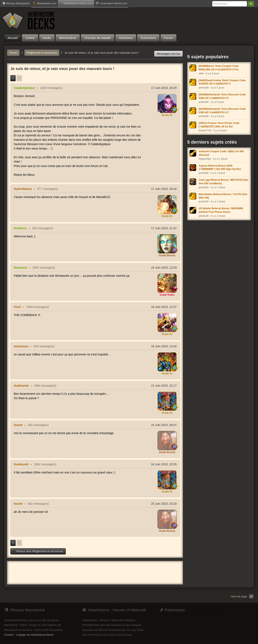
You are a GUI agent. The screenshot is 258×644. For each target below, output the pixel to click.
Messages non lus (168, 54)
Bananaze (20, 268)
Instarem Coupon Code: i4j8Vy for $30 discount (221, 153)
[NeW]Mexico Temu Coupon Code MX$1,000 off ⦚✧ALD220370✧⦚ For (219, 68)
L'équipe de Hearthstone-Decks (35, 635)
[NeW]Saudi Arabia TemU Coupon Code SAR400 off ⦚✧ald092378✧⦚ (222, 82)
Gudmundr (21, 386)
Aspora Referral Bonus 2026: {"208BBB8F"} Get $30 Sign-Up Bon (220, 168)
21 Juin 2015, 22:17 (164, 386)
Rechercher (251, 4)
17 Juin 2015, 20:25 (164, 88)
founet (18, 425)
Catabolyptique (24, 88)
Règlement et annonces (42, 53)
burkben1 (20, 228)
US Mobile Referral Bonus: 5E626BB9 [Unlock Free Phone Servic (221, 210)
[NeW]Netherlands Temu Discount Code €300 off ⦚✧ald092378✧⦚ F (222, 96)
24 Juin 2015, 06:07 (164, 425)
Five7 (17, 307)
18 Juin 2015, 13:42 (164, 346)
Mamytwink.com (45, 3)
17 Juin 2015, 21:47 (164, 228)
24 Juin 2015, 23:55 (164, 464)
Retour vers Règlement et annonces (38, 551)
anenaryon (21, 346)
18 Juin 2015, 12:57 (164, 307)
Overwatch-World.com (111, 3)
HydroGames (23, 189)
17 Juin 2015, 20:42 (164, 189)
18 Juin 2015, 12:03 (164, 268)
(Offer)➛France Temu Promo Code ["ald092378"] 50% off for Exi (219, 125)
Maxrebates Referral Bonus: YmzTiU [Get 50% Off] (223, 196)
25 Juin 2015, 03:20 (164, 504)
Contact (9, 635)
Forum (13, 53)
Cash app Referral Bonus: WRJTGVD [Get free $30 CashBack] (223, 182)
